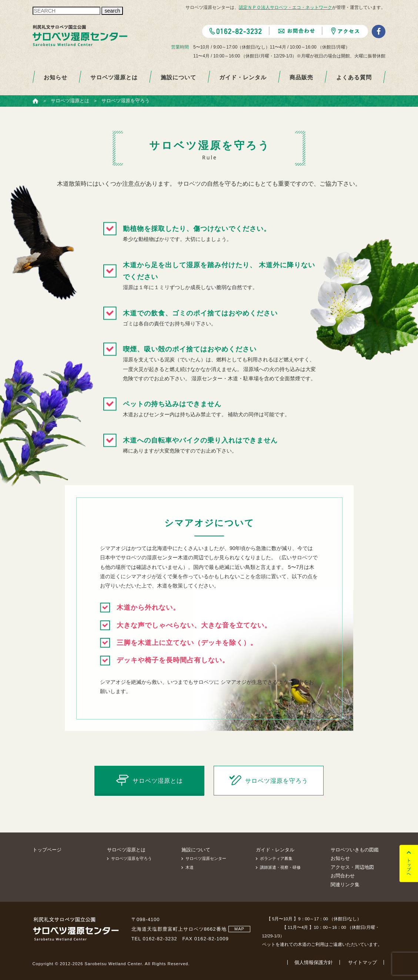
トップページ (47, 850)
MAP (239, 929)
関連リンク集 (345, 885)
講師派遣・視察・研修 (280, 867)
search (112, 11)
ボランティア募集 (276, 858)
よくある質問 (354, 77)
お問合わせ (343, 876)
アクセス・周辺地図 (352, 867)
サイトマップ (362, 962)
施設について (178, 77)
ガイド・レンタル (243, 77)
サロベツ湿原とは (114, 77)
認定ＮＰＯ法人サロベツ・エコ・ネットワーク (285, 7)
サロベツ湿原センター (206, 858)
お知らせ (56, 77)
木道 (190, 867)
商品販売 (301, 77)
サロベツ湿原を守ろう (131, 858)
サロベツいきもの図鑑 (355, 850)
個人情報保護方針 (314, 962)
